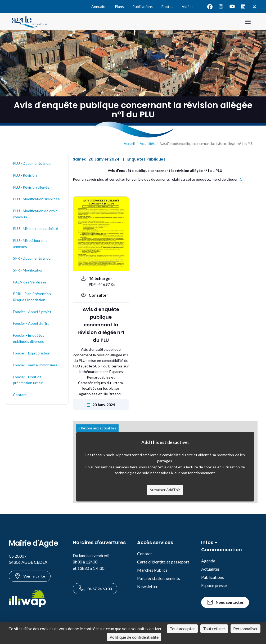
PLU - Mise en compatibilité (35, 228)
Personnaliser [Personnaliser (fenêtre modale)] (245, 629)
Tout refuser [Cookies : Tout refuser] (214, 629)
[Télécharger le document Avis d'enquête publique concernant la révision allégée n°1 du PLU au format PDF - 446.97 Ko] (101, 281)
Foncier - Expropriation (32, 353)
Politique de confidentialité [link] (134, 637)
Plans (119, 6)
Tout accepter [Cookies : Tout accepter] (182, 629)
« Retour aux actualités (97, 428)
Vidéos (188, 6)
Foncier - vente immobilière (35, 365)
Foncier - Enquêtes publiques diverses (29, 338)
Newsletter (147, 586)
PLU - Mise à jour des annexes (30, 243)
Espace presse (214, 585)
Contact (20, 395)
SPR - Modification (28, 270)
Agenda (208, 561)
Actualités (147, 144)
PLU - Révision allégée (31, 187)
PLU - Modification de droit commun (35, 214)
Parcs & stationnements (159, 578)
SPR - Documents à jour (32, 258)
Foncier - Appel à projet (32, 312)
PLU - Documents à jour (32, 163)
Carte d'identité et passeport (163, 562)
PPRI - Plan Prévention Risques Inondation (32, 297)
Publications (143, 6)
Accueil (129, 144)
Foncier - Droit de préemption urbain (28, 380)
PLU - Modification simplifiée (36, 199)
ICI (241, 179)
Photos (167, 6)
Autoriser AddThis (165, 490)
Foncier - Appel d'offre (31, 323)
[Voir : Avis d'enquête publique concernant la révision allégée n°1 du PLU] (101, 295)
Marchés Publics (152, 570)
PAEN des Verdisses (30, 282)
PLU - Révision (25, 175)
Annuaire (99, 6)
